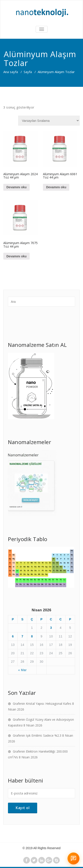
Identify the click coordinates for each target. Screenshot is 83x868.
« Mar (22, 670)
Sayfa (28, 72)
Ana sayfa (11, 72)
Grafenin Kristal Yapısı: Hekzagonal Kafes (42, 704)
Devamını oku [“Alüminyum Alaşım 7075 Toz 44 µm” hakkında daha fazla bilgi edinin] (16, 256)
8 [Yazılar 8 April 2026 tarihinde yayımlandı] (32, 636)
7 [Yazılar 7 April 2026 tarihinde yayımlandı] (22, 636)
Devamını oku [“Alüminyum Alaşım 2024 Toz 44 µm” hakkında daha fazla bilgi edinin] (16, 187)
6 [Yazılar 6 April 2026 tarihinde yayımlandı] (13, 636)
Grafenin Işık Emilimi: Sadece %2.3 (37, 735)
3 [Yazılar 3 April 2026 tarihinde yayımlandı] (51, 628)
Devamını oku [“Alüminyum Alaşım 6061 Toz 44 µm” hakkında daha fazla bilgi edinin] (56, 187)
